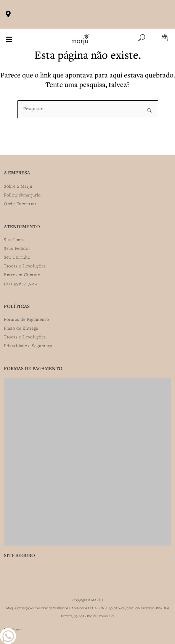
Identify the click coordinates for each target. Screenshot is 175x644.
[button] (9, 39)
